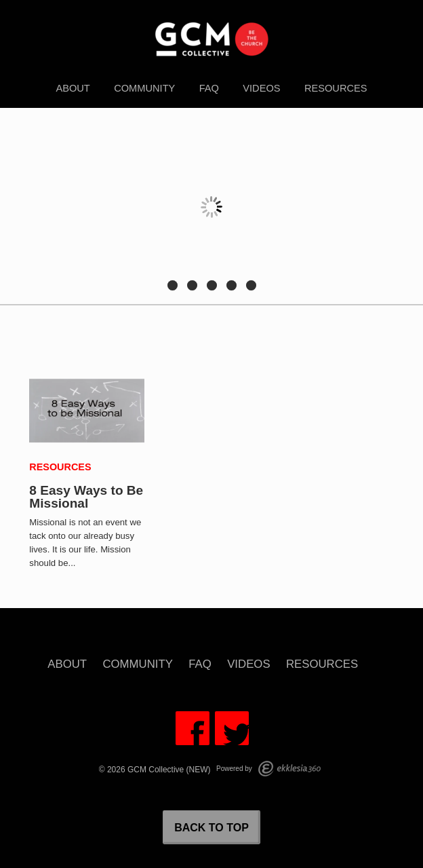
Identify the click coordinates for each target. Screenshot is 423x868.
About (73, 88)
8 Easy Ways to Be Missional (86, 497)
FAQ (209, 88)
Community (144, 88)
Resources (336, 88)
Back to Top (211, 828)
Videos (261, 88)
